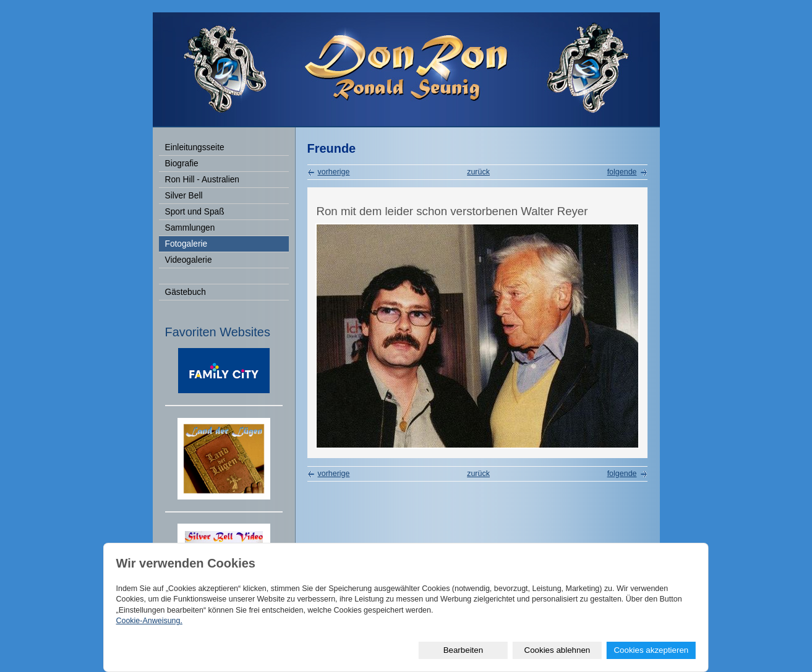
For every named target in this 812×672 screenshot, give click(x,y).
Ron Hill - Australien (202, 180)
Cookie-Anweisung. (149, 621)
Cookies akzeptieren (651, 650)
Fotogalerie (186, 244)
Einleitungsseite (195, 147)
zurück (478, 172)
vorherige (334, 172)
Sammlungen (190, 228)
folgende (622, 172)
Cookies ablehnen (558, 650)
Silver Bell (184, 196)
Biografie (182, 164)
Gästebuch (186, 292)
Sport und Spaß (195, 212)
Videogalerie (189, 260)
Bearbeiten (463, 650)
